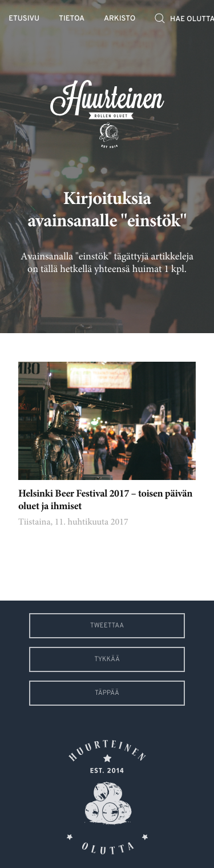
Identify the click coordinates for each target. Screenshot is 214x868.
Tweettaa (107, 626)
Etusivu (24, 19)
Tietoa (72, 19)
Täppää (107, 693)
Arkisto (120, 19)
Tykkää (107, 659)
